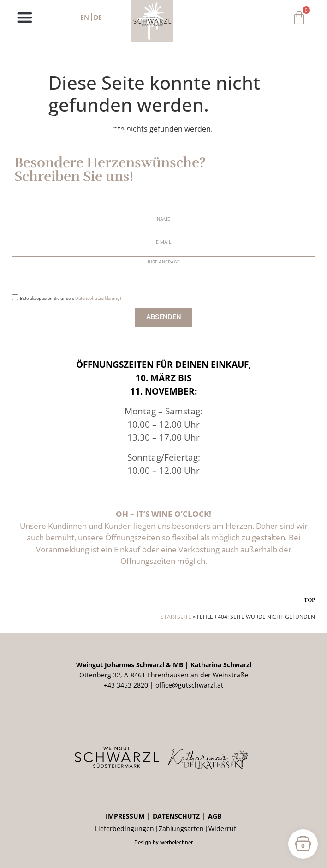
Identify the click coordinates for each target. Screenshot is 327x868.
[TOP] (309, 588)
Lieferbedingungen (125, 829)
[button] (25, 17)
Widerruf (222, 829)
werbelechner (176, 843)
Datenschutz (176, 816)
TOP (309, 600)
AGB (215, 816)
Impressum (125, 816)
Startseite (176, 617)
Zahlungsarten (181, 829)
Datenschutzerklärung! (98, 298)
